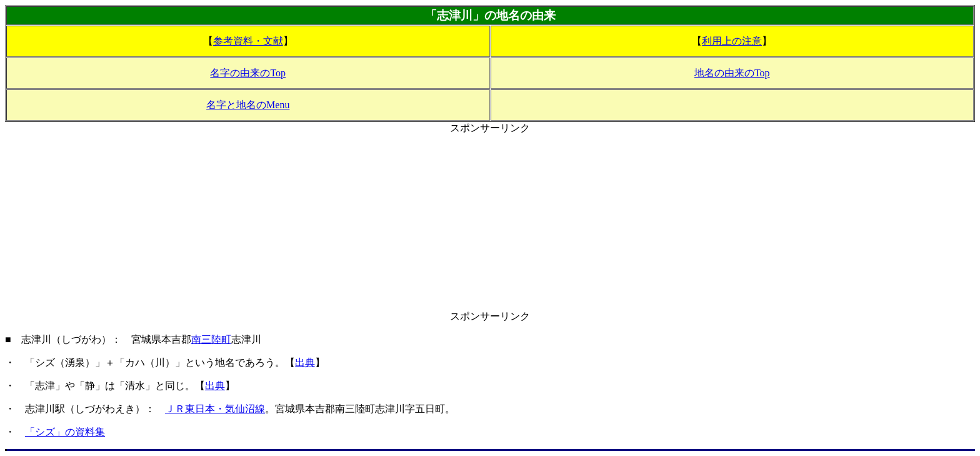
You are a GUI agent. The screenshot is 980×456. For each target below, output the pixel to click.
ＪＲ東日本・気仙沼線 (215, 409)
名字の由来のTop (248, 73)
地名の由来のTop (732, 73)
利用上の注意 (732, 41)
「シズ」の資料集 (65, 432)
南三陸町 (211, 339)
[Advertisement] (490, 223)
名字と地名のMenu (248, 105)
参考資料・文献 (248, 41)
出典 (305, 362)
